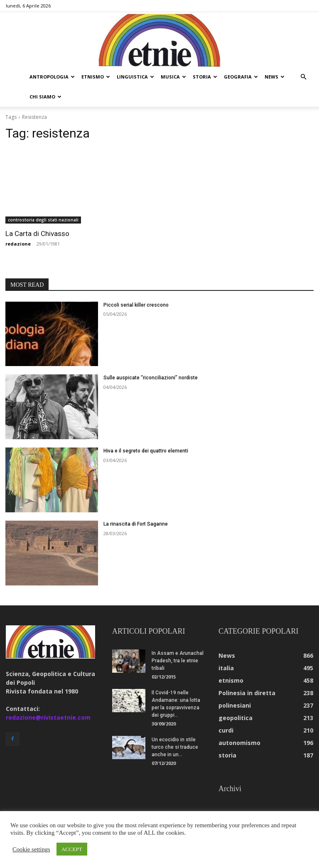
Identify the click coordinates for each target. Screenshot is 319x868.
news (275, 77)
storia (205, 77)
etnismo (96, 77)
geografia (241, 77)
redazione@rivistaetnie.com (48, 717)
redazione (18, 244)
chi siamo (45, 97)
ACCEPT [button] (72, 849)
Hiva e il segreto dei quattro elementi (146, 451)
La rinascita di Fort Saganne (136, 524)
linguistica (135, 77)
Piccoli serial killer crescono (136, 305)
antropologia (52, 77)
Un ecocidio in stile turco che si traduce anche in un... (175, 747)
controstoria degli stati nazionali (43, 220)
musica (173, 77)
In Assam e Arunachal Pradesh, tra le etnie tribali (178, 661)
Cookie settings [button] (31, 849)
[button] (303, 77)
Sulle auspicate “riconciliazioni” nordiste (151, 378)
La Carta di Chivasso (37, 234)
